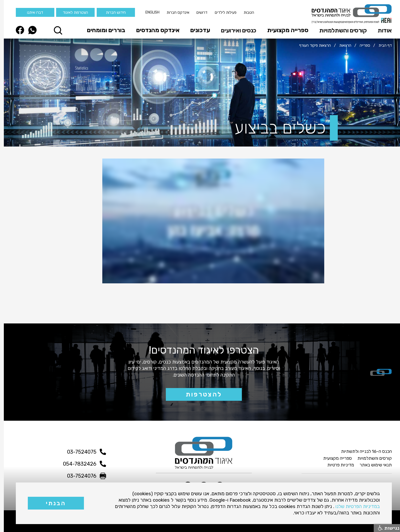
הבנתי (52, 503)
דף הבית (381, 45)
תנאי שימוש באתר (372, 465)
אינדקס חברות (174, 12)
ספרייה (361, 45)
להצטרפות (200, 394)
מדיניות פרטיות (337, 465)
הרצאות (341, 45)
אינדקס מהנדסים (154, 30)
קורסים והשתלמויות (339, 30)
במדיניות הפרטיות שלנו (354, 506)
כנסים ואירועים (235, 30)
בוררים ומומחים (102, 30)
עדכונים (196, 30)
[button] (379, 30)
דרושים (198, 12)
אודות (381, 30)
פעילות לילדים (222, 12)
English (149, 12)
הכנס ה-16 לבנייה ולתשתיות (363, 451)
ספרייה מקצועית (284, 30)
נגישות (385, 528)
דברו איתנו (31, 12)
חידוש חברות (112, 12)
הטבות (245, 12)
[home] (348, 14)
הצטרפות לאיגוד (72, 12)
